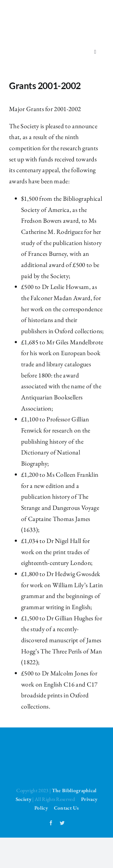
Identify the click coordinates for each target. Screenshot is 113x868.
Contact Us (66, 808)
